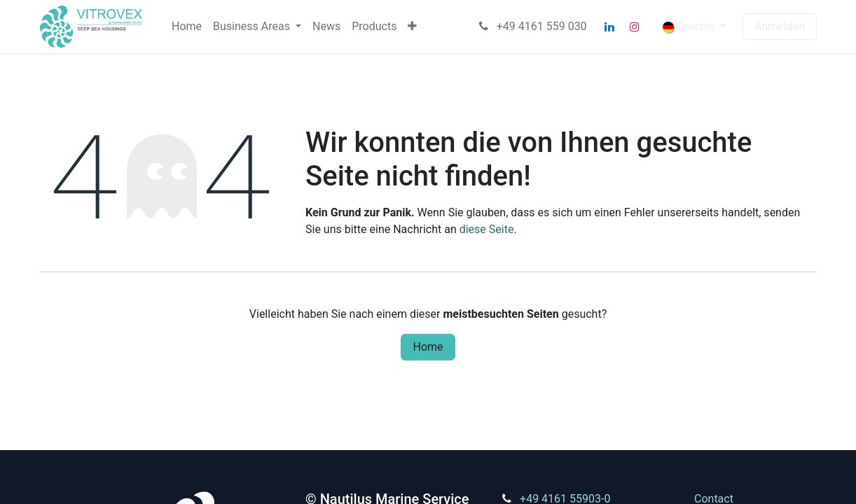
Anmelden (780, 26)
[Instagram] (635, 27)
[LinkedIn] (609, 27)
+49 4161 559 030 (531, 26)
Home (428, 347)
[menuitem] (187, 27)
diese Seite (487, 229)
